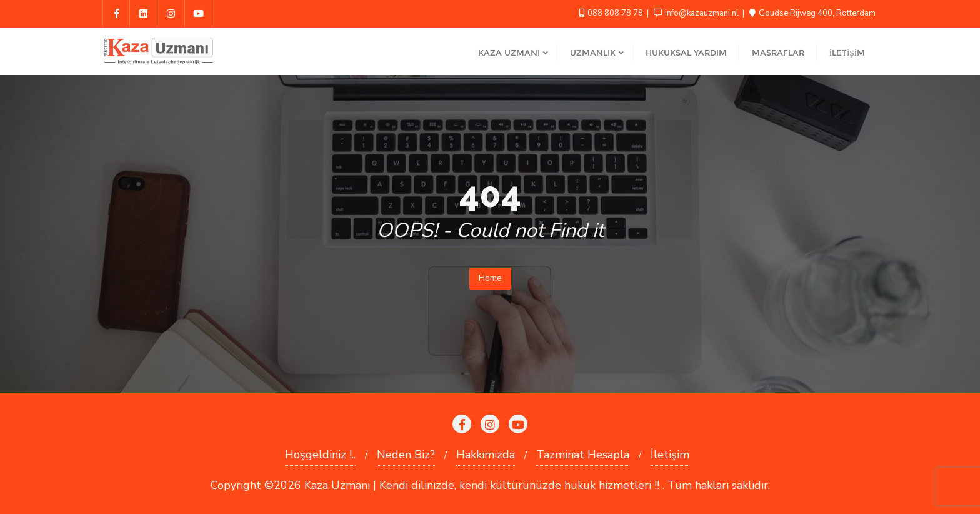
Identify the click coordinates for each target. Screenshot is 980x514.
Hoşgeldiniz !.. (320, 455)
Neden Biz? (406, 455)
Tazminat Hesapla (583, 455)
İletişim (670, 455)
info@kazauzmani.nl (697, 13)
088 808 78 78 (612, 13)
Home (490, 278)
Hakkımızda (486, 455)
